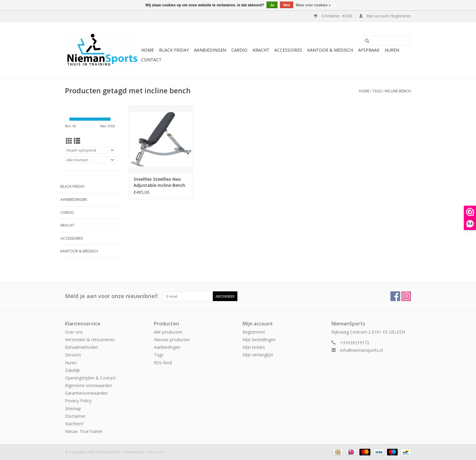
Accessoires (288, 50)
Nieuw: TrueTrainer (84, 431)
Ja (272, 5)
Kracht (261, 50)
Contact (151, 60)
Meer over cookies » (313, 5)
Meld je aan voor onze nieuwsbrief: (112, 296)
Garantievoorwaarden (86, 393)
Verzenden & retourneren (90, 340)
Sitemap (73, 409)
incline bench (398, 91)
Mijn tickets (254, 347)
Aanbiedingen (210, 50)
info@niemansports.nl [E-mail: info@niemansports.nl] (361, 350)
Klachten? (74, 424)
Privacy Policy (78, 401)
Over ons (74, 332)
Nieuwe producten (172, 340)
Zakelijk (72, 370)
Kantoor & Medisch (330, 50)
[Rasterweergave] (69, 141)
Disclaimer (75, 416)
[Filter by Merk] (90, 160)
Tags (377, 91)
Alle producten (168, 332)
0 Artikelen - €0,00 (333, 16)
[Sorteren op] (90, 150)
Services (73, 355)
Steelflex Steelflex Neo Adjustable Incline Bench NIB (159, 182)
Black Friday (174, 50)
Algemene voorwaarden (88, 385)
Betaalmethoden (82, 347)
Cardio (239, 50)
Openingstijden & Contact (90, 378)
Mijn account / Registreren (385, 16)
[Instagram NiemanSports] (406, 296)
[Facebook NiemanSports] (395, 296)
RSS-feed (163, 363)
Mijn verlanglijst (258, 355)
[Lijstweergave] (77, 141)
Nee (287, 5)
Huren (392, 50)
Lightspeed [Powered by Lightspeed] (155, 452)
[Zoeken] (387, 41)
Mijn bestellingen (259, 340)
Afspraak (369, 50)
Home (148, 50)
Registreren (254, 332)
